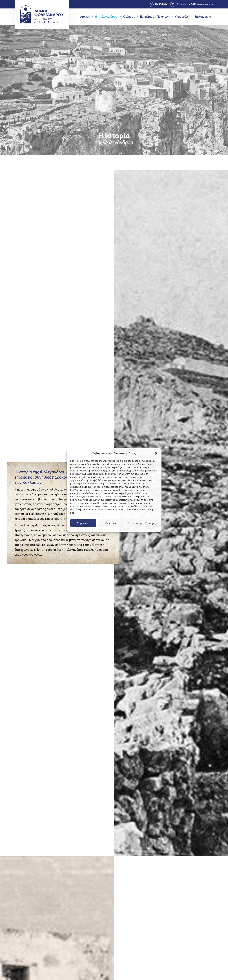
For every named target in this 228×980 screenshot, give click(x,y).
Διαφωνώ (111, 523)
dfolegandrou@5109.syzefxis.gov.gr (195, 4)
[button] (156, 453)
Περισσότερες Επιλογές (142, 523)
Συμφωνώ (83, 523)
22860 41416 (161, 4)
